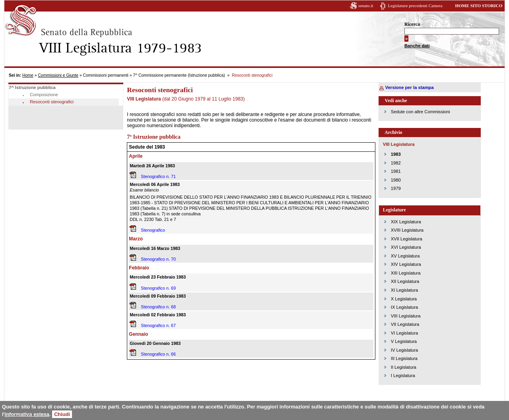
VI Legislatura (404, 333)
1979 (396, 188)
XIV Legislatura (406, 264)
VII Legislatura (405, 324)
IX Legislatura (404, 307)
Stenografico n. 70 (158, 259)
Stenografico (153, 230)
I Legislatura (403, 375)
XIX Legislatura (406, 222)
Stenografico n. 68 (158, 307)
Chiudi (62, 414)
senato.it (366, 6)
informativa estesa (27, 414)
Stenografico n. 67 (158, 325)
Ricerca (412, 24)
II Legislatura (404, 367)
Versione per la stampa (410, 87)
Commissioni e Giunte (58, 75)
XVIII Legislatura (407, 230)
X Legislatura (404, 299)
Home (28, 75)
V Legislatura (404, 341)
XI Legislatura (404, 290)
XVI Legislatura (406, 247)
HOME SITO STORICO (479, 6)
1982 (396, 163)
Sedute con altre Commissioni (421, 112)
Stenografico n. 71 (158, 176)
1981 (396, 171)
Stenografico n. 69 (158, 288)
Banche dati (417, 46)
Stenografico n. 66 (158, 354)
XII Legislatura (405, 281)
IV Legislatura (404, 350)
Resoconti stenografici (52, 102)
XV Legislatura (405, 256)
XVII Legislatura (407, 239)
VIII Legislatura (406, 316)
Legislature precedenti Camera (415, 6)
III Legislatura (404, 358)
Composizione (44, 95)
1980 (396, 180)
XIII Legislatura (406, 273)
